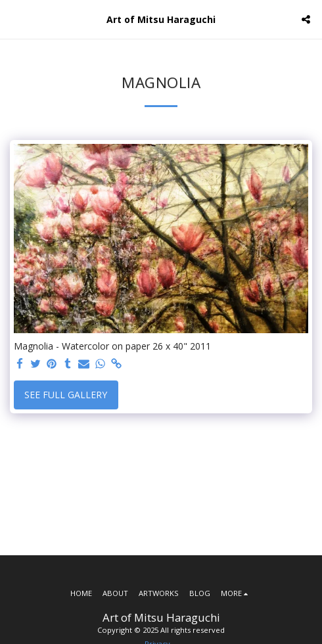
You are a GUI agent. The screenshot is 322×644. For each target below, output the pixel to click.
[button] (14, 19)
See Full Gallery (66, 395)
